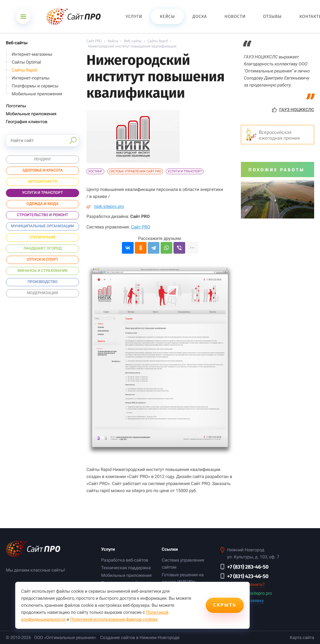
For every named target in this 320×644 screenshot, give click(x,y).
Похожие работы (277, 170)
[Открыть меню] (23, 17)
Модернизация (42, 293)
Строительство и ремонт (42, 215)
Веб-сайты (17, 43)
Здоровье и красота (42, 171)
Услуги (108, 549)
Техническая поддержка (126, 568)
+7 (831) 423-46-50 (248, 576)
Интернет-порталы (31, 78)
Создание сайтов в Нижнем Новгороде (140, 638)
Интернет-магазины (32, 54)
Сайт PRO (141, 227)
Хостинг (95, 171)
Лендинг (43, 159)
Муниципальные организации (42, 226)
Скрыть (225, 605)
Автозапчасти (43, 182)
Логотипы (16, 106)
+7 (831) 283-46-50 (248, 567)
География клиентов (27, 122)
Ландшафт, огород (43, 249)
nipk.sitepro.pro (105, 206)
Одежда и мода (42, 204)
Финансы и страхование (42, 271)
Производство (42, 282)
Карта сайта (302, 638)
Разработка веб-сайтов (125, 560)
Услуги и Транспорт (185, 171)
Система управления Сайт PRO (135, 171)
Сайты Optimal (26, 62)
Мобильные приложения (37, 94)
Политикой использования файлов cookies (114, 619)
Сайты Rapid (24, 70)
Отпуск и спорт (42, 260)
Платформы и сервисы (35, 86)
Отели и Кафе (42, 237)
